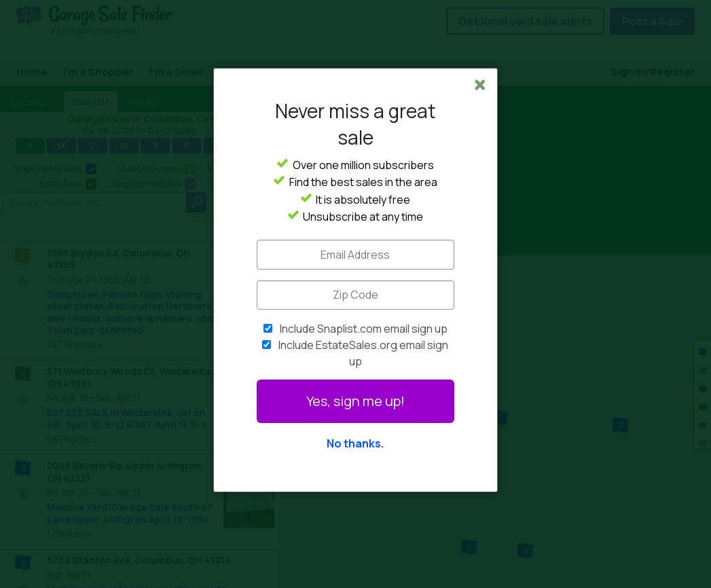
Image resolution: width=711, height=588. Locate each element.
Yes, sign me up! (355, 401)
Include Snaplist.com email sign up (364, 329)
